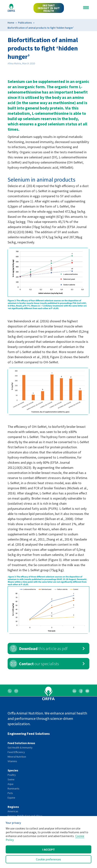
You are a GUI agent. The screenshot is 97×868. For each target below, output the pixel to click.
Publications (25, 23)
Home (11, 23)
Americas (13, 811)
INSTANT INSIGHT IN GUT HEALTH (49, 8)
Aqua (10, 784)
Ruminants (14, 789)
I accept (49, 849)
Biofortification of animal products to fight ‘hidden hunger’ (41, 28)
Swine (11, 779)
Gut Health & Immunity (20, 748)
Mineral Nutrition (17, 757)
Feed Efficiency (16, 752)
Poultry (12, 775)
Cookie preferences (48, 859)
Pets (10, 793)
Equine (11, 798)
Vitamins (12, 761)
